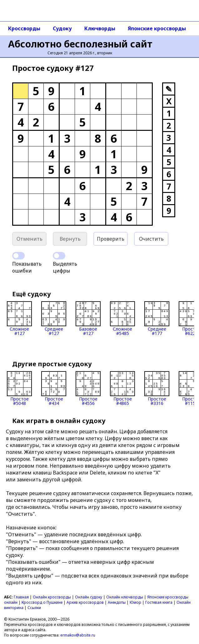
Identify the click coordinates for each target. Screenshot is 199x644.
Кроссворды (24, 28)
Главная (21, 597)
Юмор (135, 602)
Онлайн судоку (89, 597)
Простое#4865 (122, 388)
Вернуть (70, 239)
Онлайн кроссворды (52, 597)
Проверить (111, 239)
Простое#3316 (157, 388)
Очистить (151, 239)
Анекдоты (117, 602)
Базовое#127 (88, 318)
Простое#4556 (88, 388)
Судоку (62, 28)
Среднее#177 (157, 318)
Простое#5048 (19, 388)
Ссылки (34, 608)
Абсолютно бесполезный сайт (80, 44)
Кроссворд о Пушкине (42, 602)
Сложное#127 (19, 318)
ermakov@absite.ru (78, 635)
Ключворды (100, 28)
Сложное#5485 (122, 318)
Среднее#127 (54, 318)
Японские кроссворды (157, 28)
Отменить (30, 239)
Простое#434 (54, 388)
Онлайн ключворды (125, 597)
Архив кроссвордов (85, 602)
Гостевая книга (159, 602)
